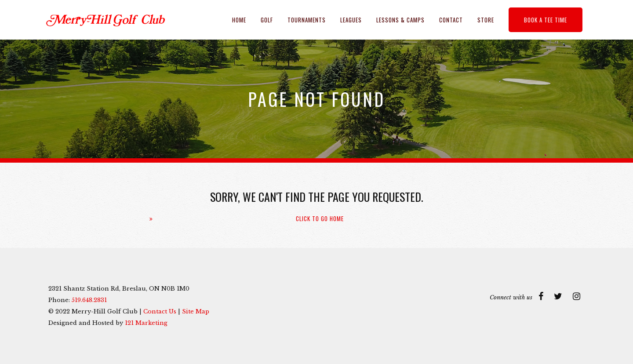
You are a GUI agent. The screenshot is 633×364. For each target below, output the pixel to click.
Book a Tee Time (546, 20)
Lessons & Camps (400, 20)
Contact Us (160, 311)
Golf (267, 20)
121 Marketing (146, 323)
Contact (451, 20)
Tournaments (307, 20)
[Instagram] (577, 296)
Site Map (196, 311)
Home (239, 20)
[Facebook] (541, 296)
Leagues (351, 20)
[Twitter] (558, 296)
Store (486, 20)
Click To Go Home (320, 219)
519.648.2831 (89, 300)
